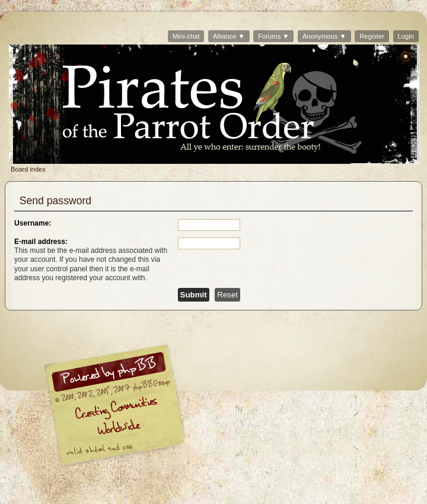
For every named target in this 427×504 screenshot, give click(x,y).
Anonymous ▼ (324, 36)
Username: (33, 223)
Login (406, 36)
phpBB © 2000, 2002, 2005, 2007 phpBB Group (176, 408)
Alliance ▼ (229, 36)
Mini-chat (186, 36)
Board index (214, 104)
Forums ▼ (273, 36)
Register (372, 36)
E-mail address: (41, 242)
